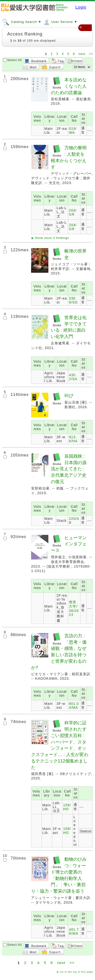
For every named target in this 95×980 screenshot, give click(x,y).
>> (91, 54)
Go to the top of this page (76, 972)
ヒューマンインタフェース (69, 544)
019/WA (73, 131)
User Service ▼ (60, 22)
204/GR (73, 212)
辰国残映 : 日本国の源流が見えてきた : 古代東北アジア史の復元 (69, 469)
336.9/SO (73, 300)
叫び (69, 396)
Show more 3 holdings (52, 238)
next (82, 54)
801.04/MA (74, 706)
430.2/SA (73, 377)
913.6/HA (73, 439)
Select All (14, 60)
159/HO (67, 807)
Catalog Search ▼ (22, 22)
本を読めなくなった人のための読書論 (69, 86)
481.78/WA (74, 931)
